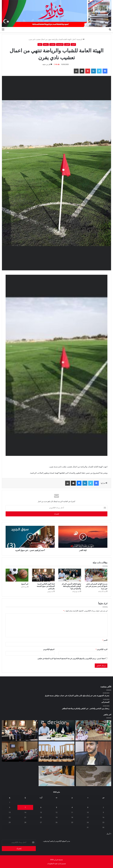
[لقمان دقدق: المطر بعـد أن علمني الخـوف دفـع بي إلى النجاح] (93, 753)
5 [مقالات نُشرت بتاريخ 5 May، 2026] (56, 807)
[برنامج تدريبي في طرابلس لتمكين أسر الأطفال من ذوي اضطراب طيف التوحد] (20, 752)
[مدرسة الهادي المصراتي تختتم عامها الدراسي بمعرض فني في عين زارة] (96, 575)
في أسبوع (25, 584)
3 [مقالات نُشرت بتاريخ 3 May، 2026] (88, 807)
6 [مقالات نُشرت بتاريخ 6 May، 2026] (41, 807)
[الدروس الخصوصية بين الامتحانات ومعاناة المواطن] (56, 776)
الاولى (67, 44)
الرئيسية (81, 39)
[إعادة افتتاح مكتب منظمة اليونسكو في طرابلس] (56, 752)
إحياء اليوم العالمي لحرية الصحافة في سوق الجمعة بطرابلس (46, 586)
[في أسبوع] (17, 575)
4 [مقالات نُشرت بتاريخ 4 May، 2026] (72, 807)
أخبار (74, 39)
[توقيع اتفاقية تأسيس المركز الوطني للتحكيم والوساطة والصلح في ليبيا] (70, 575)
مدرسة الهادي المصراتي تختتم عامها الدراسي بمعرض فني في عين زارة (96, 586)
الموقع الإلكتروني (49, 649)
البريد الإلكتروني (102, 649)
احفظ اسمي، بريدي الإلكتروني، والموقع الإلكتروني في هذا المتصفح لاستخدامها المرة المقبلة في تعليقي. (71, 659)
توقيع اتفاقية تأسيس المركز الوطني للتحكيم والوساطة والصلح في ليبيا (71, 586)
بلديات (52, 44)
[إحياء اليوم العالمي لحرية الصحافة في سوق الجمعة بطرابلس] (43, 575)
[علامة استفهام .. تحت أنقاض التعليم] (93, 776)
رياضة (46, 44)
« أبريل (109, 834)
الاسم (105, 640)
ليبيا (40, 44)
